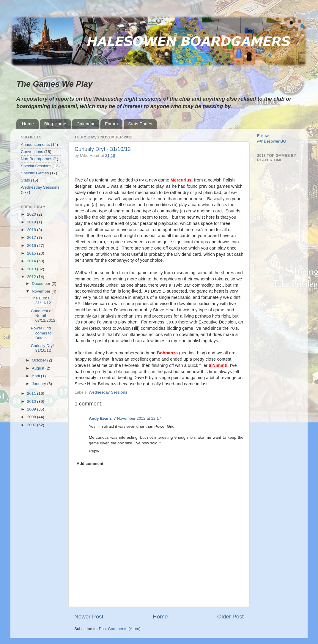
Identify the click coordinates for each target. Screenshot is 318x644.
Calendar (85, 124)
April (36, 376)
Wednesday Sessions (108, 392)
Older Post (230, 617)
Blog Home (55, 124)
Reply (94, 451)
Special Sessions (36, 166)
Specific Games (35, 173)
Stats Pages (140, 124)
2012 (32, 277)
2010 (32, 401)
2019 (32, 222)
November (42, 291)
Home (28, 124)
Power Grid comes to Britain (41, 333)
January (40, 384)
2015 (32, 253)
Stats (25, 180)
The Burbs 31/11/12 (41, 300)
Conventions (32, 152)
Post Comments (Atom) (120, 629)
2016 (32, 246)
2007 (32, 425)
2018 (32, 230)
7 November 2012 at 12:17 (137, 418)
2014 (32, 261)
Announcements (35, 145)
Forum (111, 124)
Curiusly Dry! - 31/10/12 (103, 149)
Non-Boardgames (37, 159)
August (39, 368)
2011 (32, 393)
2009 (32, 409)
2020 (32, 214)
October (40, 360)
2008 (32, 417)
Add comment (90, 464)
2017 (32, 237)
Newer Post (89, 617)
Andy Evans (100, 418)
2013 (32, 269)
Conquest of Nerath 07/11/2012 (43, 316)
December (42, 284)
